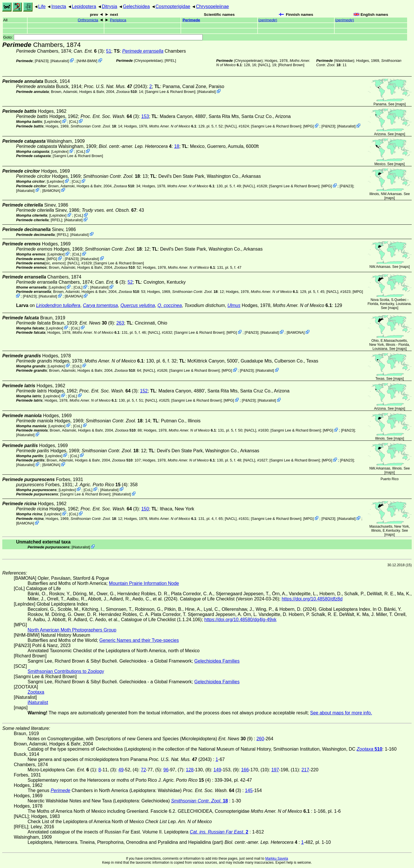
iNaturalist (60, 61)
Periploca (118, 20)
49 (121, 770)
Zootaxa (36, 692)
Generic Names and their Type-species (139, 640)
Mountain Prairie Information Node (144, 583)
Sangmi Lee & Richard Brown (170, 92)
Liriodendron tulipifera (58, 305)
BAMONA (51, 190)
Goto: (103, 37)
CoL (73, 122)
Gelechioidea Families (217, 661)
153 (145, 116)
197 (275, 770)
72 (143, 770)
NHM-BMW (87, 61)
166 (245, 770)
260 (260, 739)
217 (305, 770)
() (268, 20)
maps (400, 104)
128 (190, 770)
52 (130, 282)
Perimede (191, 20)
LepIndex (53, 122)
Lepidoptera (84, 6)
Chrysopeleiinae (213, 6)
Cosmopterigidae (173, 6)
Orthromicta (88, 20)
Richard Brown (291, 65)
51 (109, 51)
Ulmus (234, 305)
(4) (101, 485)
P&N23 (42, 61)
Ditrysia (109, 6)
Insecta (59, 6)
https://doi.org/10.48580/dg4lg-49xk (240, 620)
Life (42, 6)
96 (166, 770)
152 (144, 391)
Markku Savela (276, 859)
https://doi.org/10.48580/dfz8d (312, 599)
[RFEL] (170, 61)
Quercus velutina (138, 305)
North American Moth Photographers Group (72, 630)
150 (145, 509)
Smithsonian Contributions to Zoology (66, 671)
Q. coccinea (170, 305)
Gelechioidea (136, 6)
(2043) (115, 86)
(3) (110, 116)
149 (217, 770)
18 (177, 146)
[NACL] (264, 65)
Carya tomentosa (100, 305)
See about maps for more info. (341, 713)
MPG (308, 126)
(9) (97, 323)
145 (249, 790)
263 (120, 323)
